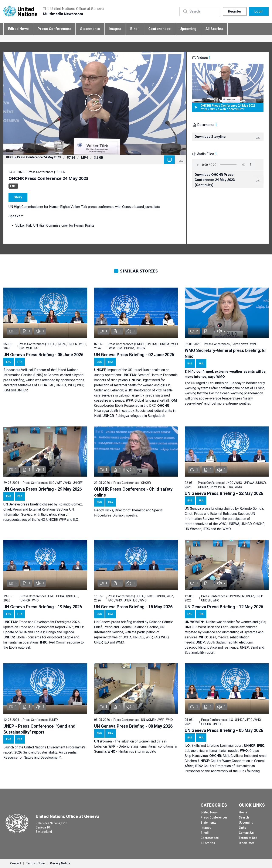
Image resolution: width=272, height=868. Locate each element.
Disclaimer (246, 843)
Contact (16, 863)
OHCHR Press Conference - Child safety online (133, 492)
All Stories (214, 29)
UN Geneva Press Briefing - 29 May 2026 (43, 489)
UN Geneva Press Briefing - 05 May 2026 (224, 730)
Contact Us (246, 833)
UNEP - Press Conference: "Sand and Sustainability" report (39, 729)
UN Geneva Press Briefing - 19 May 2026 (43, 607)
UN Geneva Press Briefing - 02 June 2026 (134, 355)
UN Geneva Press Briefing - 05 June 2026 (43, 355)
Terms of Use (248, 838)
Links (242, 828)
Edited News (18, 29)
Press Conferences (54, 29)
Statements (90, 29)
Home (243, 812)
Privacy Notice (60, 863)
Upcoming (188, 29)
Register (235, 11)
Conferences (159, 29)
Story (18, 197)
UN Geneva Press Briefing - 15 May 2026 (133, 607)
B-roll (135, 29)
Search (244, 817)
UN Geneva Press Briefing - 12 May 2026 (224, 607)
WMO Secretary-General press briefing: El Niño (225, 353)
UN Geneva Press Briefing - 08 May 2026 (133, 726)
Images (115, 29)
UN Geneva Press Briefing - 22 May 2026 (224, 493)
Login (259, 11)
